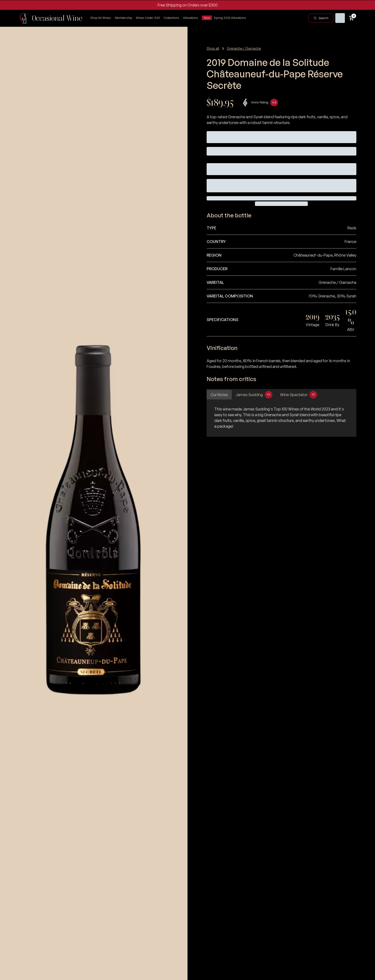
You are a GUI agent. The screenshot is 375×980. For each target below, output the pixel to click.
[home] (51, 18)
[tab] (219, 395)
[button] (171, 18)
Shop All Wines (101, 18)
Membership (123, 18)
